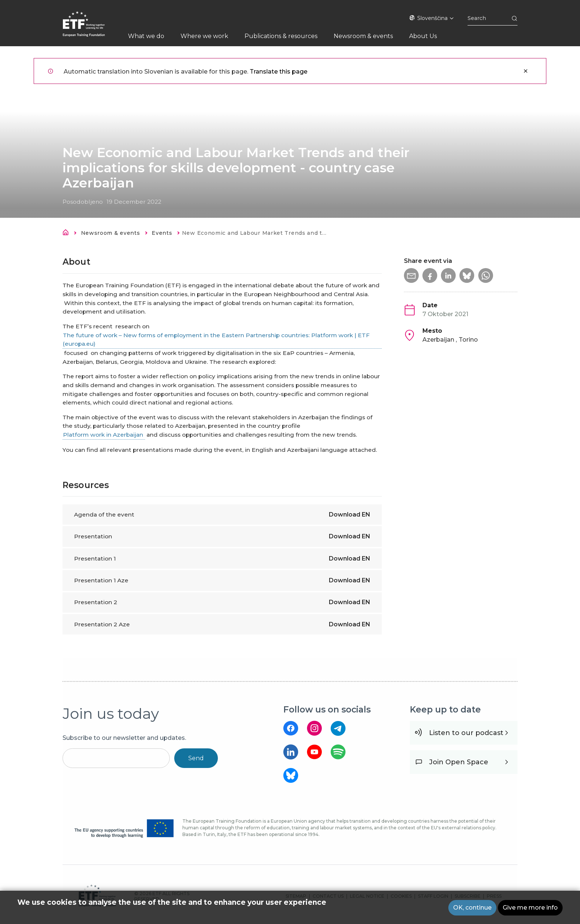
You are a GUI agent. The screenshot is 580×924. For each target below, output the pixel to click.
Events (162, 233)
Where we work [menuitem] (204, 36)
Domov (68, 234)
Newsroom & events (111, 233)
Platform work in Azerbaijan (104, 435)
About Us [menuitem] (423, 36)
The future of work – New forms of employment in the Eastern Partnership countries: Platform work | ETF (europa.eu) (216, 340)
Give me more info (530, 909)
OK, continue (472, 909)
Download (350, 515)
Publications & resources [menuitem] (281, 36)
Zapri (526, 71)
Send (196, 758)
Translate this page (279, 72)
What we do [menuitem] (146, 36)
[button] (411, 275)
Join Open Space (459, 762)
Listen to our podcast (466, 733)
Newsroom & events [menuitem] (363, 36)
